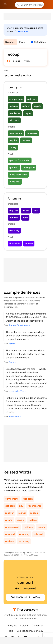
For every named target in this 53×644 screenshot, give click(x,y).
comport (25, 582)
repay (28, 113)
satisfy (13, 147)
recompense (35, 506)
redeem (14, 106)
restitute (28, 527)
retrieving (24, 541)
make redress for (18, 175)
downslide (15, 243)
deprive (14, 210)
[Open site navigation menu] (5, 5)
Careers (24, 626)
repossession (12, 527)
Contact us (38, 626)
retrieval (38, 534)
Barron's (13, 344)
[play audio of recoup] (8, 61)
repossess (32, 133)
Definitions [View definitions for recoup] (40, 42)
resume (42, 527)
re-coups (23, 31)
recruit (22, 513)
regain (38, 106)
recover (9, 513)
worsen (29, 243)
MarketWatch (15, 417)
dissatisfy (14, 230)
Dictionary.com (48, 5)
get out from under (20, 160)
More (22, 42)
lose (36, 210)
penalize (14, 218)
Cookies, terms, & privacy (30, 631)
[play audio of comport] (17, 588)
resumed (10, 534)
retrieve (26, 140)
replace (33, 520)
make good (29, 167)
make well (15, 182)
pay (21, 506)
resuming (24, 534)
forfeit (26, 210)
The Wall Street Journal (19, 325)
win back (14, 120)
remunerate (16, 133)
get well (14, 167)
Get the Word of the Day (25, 597)
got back (10, 506)
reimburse (15, 113)
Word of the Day (25, 577)
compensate (16, 99)
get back (32, 99)
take (25, 218)
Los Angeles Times (17, 391)
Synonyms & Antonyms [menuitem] (11, 42)
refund (26, 106)
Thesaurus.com (11, 5)
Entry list (12, 626)
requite (13, 140)
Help (10, 631)
